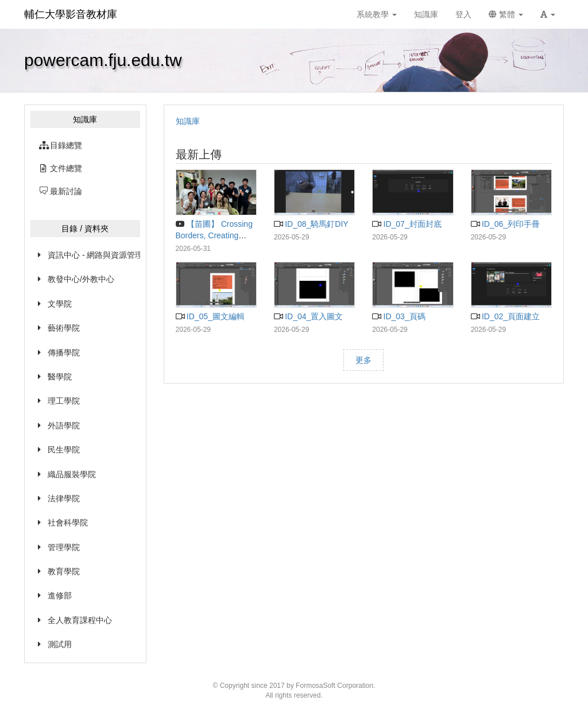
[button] (548, 14)
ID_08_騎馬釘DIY (311, 224)
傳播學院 (64, 353)
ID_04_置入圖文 (308, 316)
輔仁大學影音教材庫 (71, 14)
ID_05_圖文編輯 (210, 316)
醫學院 (60, 377)
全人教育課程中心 (80, 620)
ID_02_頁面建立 (505, 316)
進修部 (60, 595)
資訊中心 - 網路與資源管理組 (94, 255)
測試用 (60, 644)
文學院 (60, 304)
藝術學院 (64, 328)
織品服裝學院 (72, 474)
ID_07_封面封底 (407, 224)
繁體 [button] (506, 14)
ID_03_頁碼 (399, 316)
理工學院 (64, 401)
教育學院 (64, 571)
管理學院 (64, 547)
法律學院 (64, 498)
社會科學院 (68, 523)
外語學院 (64, 425)
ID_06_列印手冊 (505, 224)
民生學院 (64, 450)
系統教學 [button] (377, 14)
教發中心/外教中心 (81, 279)
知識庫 (188, 121)
